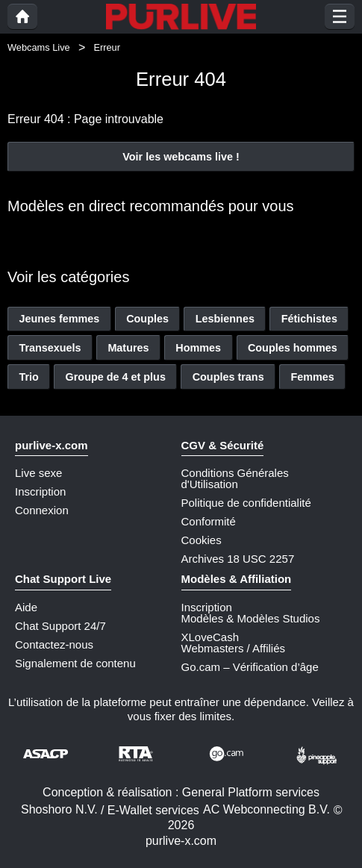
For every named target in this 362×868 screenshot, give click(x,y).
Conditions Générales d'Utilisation (235, 478)
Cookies (202, 540)
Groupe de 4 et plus (116, 377)
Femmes (312, 377)
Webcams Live (39, 47)
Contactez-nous (54, 644)
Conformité (209, 521)
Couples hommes (293, 348)
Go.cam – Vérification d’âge (250, 667)
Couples (147, 319)
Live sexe (38, 473)
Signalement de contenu (75, 663)
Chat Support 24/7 (60, 626)
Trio (28, 377)
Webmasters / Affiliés (234, 648)
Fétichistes (309, 319)
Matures (128, 348)
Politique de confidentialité (246, 503)
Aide (26, 607)
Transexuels (50, 348)
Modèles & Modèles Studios (251, 618)
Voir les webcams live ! (181, 157)
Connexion (42, 510)
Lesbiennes (225, 319)
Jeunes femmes (59, 319)
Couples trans (228, 377)
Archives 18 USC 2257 (238, 559)
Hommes (198, 348)
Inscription (40, 491)
